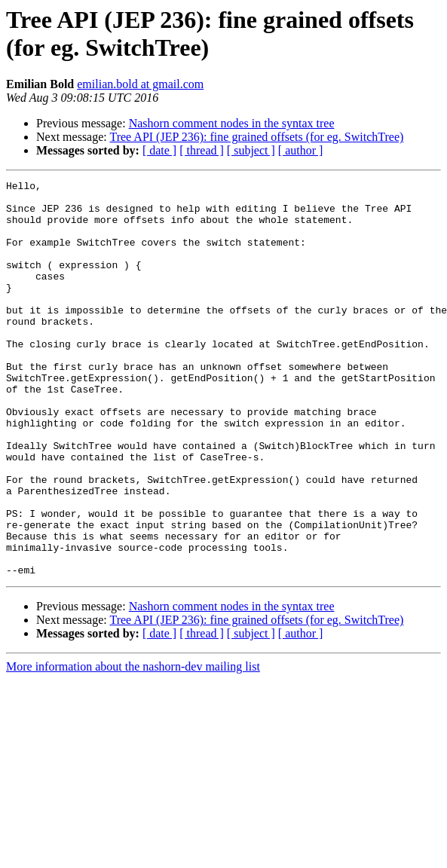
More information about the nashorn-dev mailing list (133, 746)
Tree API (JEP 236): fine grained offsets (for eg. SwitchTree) (256, 137)
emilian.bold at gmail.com (140, 84)
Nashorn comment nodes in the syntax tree (232, 123)
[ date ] (159, 150)
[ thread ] (202, 150)
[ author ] (301, 150)
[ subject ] (251, 150)
